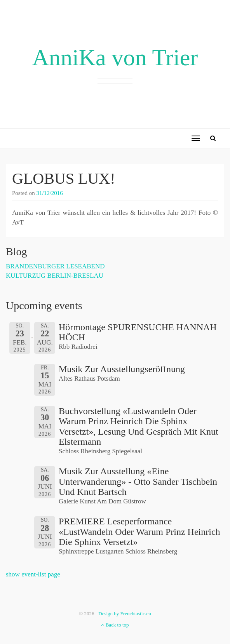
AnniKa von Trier (115, 57)
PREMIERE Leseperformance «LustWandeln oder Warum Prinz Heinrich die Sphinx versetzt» (139, 532)
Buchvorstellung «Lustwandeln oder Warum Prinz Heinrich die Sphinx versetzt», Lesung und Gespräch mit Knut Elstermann (139, 426)
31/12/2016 (50, 193)
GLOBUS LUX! (64, 178)
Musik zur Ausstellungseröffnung (122, 369)
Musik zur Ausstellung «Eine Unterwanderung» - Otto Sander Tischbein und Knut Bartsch (138, 481)
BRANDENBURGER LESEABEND (55, 266)
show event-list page (33, 574)
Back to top (115, 625)
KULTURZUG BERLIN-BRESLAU (55, 276)
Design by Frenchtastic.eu (125, 614)
